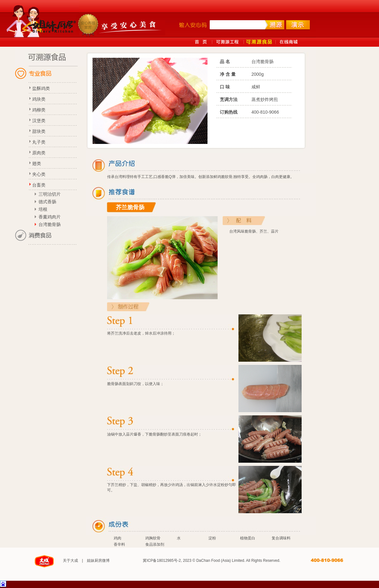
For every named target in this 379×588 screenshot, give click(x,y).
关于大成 (70, 561)
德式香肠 (47, 202)
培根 (43, 209)
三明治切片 (50, 194)
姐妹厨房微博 (98, 561)
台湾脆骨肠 (50, 224)
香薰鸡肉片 (50, 217)
